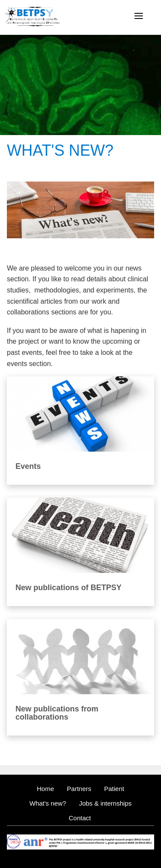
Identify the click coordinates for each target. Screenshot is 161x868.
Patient (114, 789)
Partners (79, 789)
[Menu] (139, 16)
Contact (80, 818)
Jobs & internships (105, 803)
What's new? (48, 803)
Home (46, 789)
